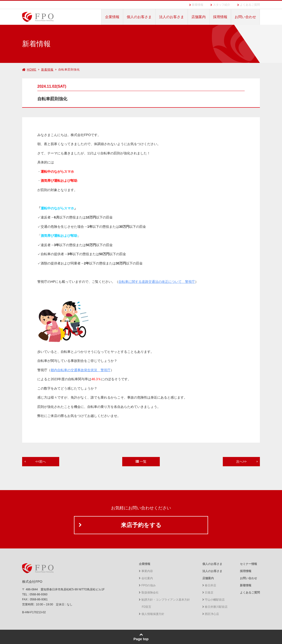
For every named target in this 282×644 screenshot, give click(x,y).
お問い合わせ (245, 17)
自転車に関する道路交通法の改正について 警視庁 (157, 282)
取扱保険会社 (149, 593)
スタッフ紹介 (222, 5)
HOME (29, 70)
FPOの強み (147, 585)
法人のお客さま (172, 17)
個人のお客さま (139, 17)
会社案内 (146, 578)
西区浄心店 (211, 614)
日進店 (208, 593)
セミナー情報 (248, 564)
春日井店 (209, 585)
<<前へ (41, 461)
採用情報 (220, 17)
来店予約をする (141, 525)
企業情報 (112, 17)
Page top (141, 637)
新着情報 (198, 5)
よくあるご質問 (250, 5)
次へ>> (241, 461)
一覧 (141, 461)
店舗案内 (199, 17)
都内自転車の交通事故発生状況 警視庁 (81, 370)
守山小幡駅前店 (214, 600)
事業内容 (146, 571)
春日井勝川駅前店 (215, 607)
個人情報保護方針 (151, 614)
